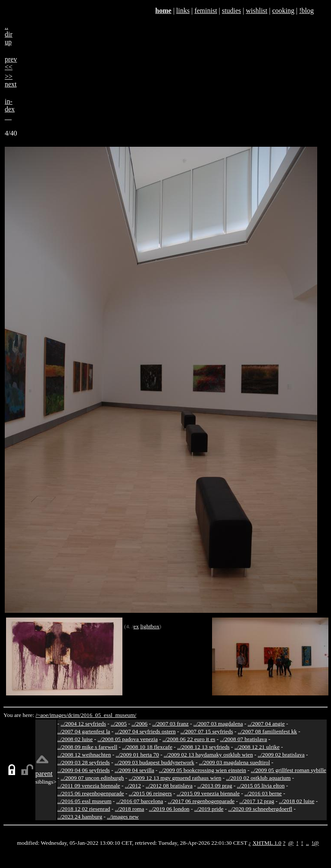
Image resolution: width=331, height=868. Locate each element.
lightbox (150, 626)
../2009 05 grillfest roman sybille (289, 770)
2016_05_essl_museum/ (108, 715)
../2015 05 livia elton (261, 786)
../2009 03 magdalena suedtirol (235, 762)
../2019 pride (209, 809)
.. (308, 843)
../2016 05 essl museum (84, 801)
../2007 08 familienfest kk (267, 731)
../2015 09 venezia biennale (208, 793)
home (163, 11)
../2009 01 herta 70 (137, 755)
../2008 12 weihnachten (84, 755)
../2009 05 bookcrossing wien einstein (203, 770)
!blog (306, 11)
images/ (59, 715)
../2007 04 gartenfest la (84, 731)
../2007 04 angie (266, 724)
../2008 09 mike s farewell (87, 747)
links (183, 11)
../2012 (133, 786)
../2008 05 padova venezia (128, 739)
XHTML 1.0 (267, 843)
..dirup (9, 34)
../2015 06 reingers (150, 793)
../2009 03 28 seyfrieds (84, 762)
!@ (315, 843)
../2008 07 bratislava (244, 739)
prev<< (11, 63)
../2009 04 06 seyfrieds (84, 770)
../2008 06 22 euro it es (189, 739)
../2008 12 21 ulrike (257, 747)
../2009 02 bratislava (281, 755)
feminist (206, 11)
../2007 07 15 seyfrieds (207, 731)
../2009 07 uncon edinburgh (92, 778)
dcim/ (74, 715)
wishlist (256, 11)
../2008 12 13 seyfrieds (203, 747)
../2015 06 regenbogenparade (91, 793)
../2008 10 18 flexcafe (147, 747)
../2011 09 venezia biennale (89, 786)
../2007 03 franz (170, 724)
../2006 (139, 724)
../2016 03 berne (263, 793)
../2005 (119, 724)
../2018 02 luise (297, 801)
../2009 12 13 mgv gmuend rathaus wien (175, 778)
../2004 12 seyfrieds (83, 724)
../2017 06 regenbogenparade (201, 801)
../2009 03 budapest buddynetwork (155, 762)
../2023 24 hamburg (80, 817)
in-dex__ (10, 109)
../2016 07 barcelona (140, 801)
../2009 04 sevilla (134, 770)
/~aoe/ (43, 715)
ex (136, 626)
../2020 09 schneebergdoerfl (261, 809)
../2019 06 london (169, 809)
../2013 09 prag (215, 786)
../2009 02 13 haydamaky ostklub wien (208, 755)
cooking (283, 11)
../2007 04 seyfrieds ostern (145, 731)
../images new (123, 817)
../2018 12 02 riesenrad (84, 809)
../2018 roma (130, 809)
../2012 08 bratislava (169, 786)
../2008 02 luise (75, 739)
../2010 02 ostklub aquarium (258, 778)
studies (231, 11)
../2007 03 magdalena (218, 724)
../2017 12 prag (257, 801)
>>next (11, 80)
